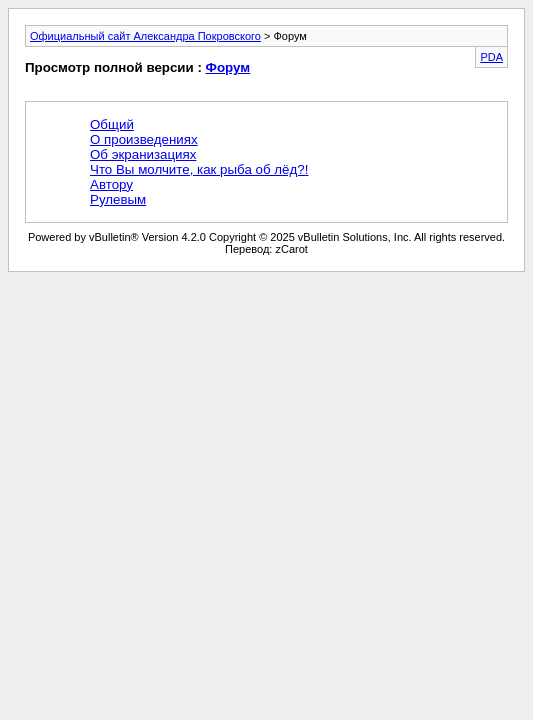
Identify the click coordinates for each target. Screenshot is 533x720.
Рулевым (118, 199)
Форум (228, 67)
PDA (491, 57)
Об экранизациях (143, 154)
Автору (111, 184)
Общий (112, 124)
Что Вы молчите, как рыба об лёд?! (199, 169)
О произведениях (144, 139)
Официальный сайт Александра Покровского (145, 36)
